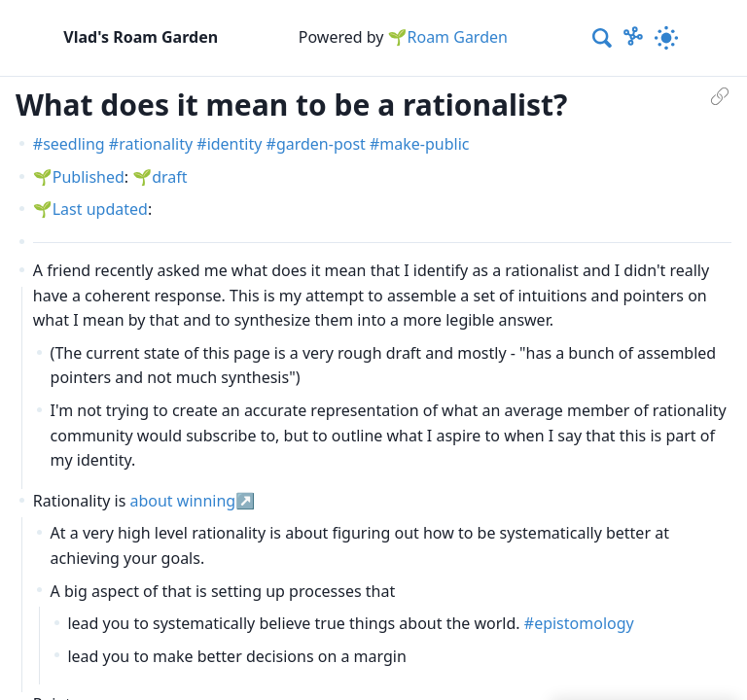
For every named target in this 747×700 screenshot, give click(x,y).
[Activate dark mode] (666, 38)
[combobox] (603, 38)
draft (169, 177)
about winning (182, 501)
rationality (156, 144)
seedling (74, 144)
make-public (424, 144)
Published (89, 177)
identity (235, 144)
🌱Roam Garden (448, 37)
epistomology (584, 623)
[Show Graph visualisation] (633, 38)
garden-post (321, 144)
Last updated (100, 209)
